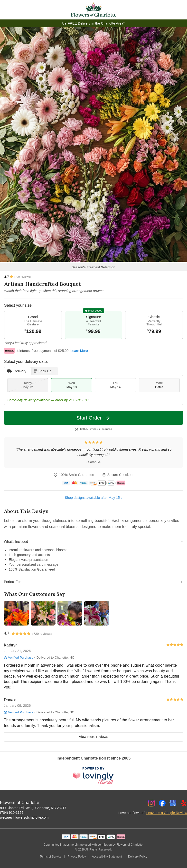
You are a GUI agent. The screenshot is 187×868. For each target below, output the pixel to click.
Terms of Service (51, 857)
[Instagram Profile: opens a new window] (151, 803)
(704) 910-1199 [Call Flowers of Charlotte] (12, 813)
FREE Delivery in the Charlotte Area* (96, 23)
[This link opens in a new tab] (93, 777)
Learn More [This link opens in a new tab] (79, 351)
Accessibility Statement (107, 857)
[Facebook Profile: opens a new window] (162, 803)
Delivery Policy (138, 857)
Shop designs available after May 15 (93, 498)
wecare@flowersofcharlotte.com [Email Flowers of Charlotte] (24, 817)
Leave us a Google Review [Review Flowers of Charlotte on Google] (167, 813)
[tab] (18, 371)
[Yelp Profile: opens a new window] (184, 803)
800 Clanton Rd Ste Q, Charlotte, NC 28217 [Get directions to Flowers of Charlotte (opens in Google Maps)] (33, 808)
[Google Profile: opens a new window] (173, 803)
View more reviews (93, 737)
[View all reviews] (17, 277)
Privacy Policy (77, 857)
